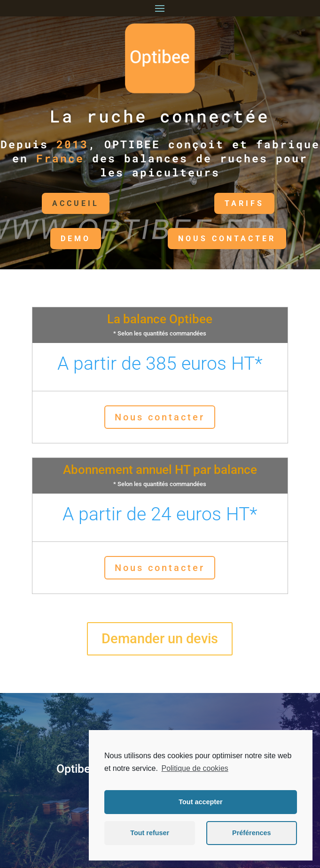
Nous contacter (160, 417)
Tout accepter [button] (200, 802)
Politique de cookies (195, 768)
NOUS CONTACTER (195, 239)
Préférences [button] (251, 833)
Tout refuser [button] (150, 833)
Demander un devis (160, 639)
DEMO (44, 239)
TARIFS (213, 203)
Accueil (44, 203)
